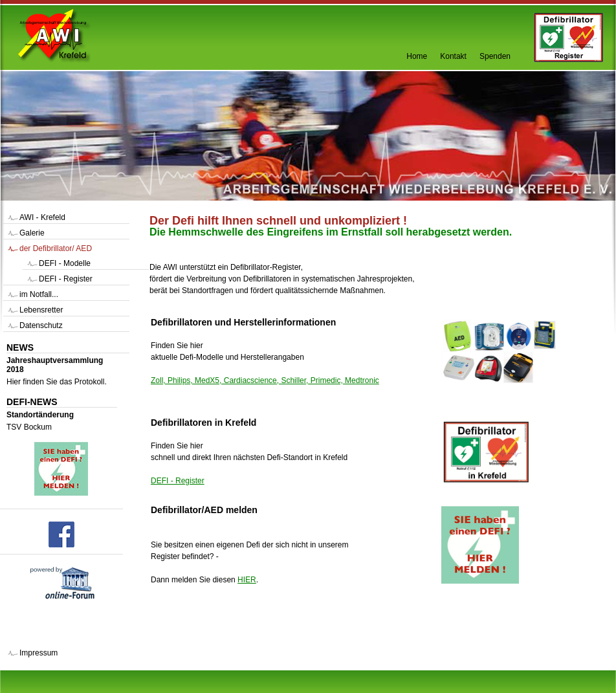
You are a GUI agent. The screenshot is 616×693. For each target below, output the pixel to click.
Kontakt (453, 56)
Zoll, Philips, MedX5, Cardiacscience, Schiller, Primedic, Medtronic (265, 380)
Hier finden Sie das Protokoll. (57, 382)
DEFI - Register (178, 481)
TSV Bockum (29, 427)
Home (417, 56)
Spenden (495, 56)
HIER (247, 580)
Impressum (38, 653)
